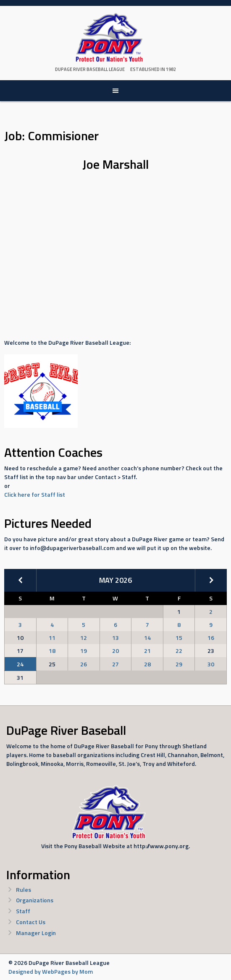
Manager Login (36, 933)
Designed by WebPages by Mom (51, 971)
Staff (23, 911)
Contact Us (31, 922)
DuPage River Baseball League (90, 69)
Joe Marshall (115, 164)
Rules (24, 890)
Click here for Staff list (35, 494)
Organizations (35, 900)
